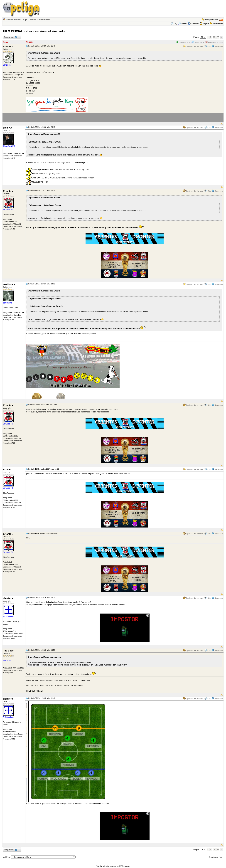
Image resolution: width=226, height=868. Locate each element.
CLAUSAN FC (9, 146)
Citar (209, 46)
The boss (7, 661)
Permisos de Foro (216, 857)
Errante (8, 191)
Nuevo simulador (43, 20)
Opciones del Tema (214, 42)
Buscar (182, 24)
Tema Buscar (198, 42)
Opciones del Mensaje (193, 46)
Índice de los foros (13, 20)
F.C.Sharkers (8, 617)
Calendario (193, 24)
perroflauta (7, 303)
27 (218, 37)
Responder (10, 37)
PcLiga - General (28, 20)
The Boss (9, 651)
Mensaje (30, 42)
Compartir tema (183, 42)
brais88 (8, 46)
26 (214, 37)
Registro (206, 24)
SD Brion (7, 65)
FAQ (175, 24)
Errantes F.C (8, 210)
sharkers (9, 598)
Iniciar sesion (218, 24)
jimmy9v (9, 128)
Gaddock (9, 284)
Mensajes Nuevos (211, 20)
